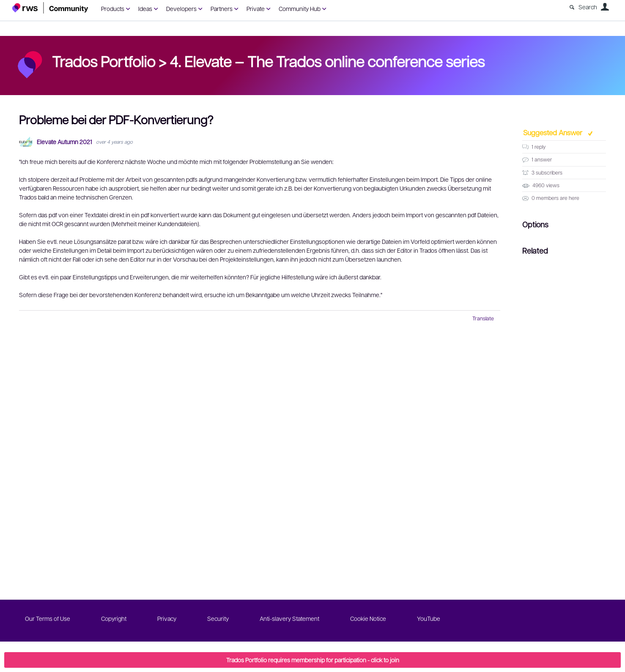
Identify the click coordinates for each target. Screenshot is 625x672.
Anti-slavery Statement (289, 618)
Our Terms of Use (48, 618)
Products (113, 8)
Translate (483, 318)
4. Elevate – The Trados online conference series (327, 61)
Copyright (114, 618)
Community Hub (300, 8)
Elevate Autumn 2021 (64, 142)
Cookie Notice (368, 618)
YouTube (429, 618)
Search (588, 7)
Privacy (167, 618)
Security (218, 618)
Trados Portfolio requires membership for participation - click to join (313, 660)
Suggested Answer (554, 132)
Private (256, 8)
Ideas (145, 8)
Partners (222, 8)
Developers (181, 8)
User (605, 7)
